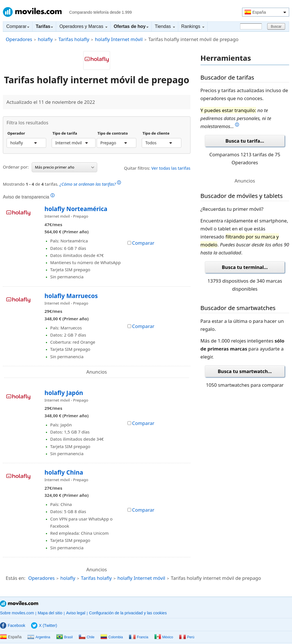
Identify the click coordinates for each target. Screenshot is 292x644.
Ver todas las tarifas (171, 168)
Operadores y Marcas (83, 26)
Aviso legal (76, 613)
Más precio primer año (65, 167)
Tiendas (165, 26)
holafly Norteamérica (76, 209)
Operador (16, 133)
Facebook (13, 625)
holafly (45, 39)
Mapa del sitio (50, 613)
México (164, 637)
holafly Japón (64, 393)
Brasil (64, 637)
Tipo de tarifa (65, 133)
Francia (139, 637)
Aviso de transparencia (29, 197)
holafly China (64, 472)
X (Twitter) (44, 625)
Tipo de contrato (113, 133)
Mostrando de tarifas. (62, 183)
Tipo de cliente (156, 133)
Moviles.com (32, 12)
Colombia (112, 637)
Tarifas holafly (74, 39)
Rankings (193, 26)
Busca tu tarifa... (245, 141)
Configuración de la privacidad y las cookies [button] (128, 613)
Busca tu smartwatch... (245, 371)
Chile (87, 637)
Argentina (39, 637)
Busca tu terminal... (245, 267)
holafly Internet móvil (119, 39)
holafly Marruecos (71, 296)
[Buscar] (251, 26)
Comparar (18, 26)
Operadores (19, 39)
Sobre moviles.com (17, 613)
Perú (187, 637)
